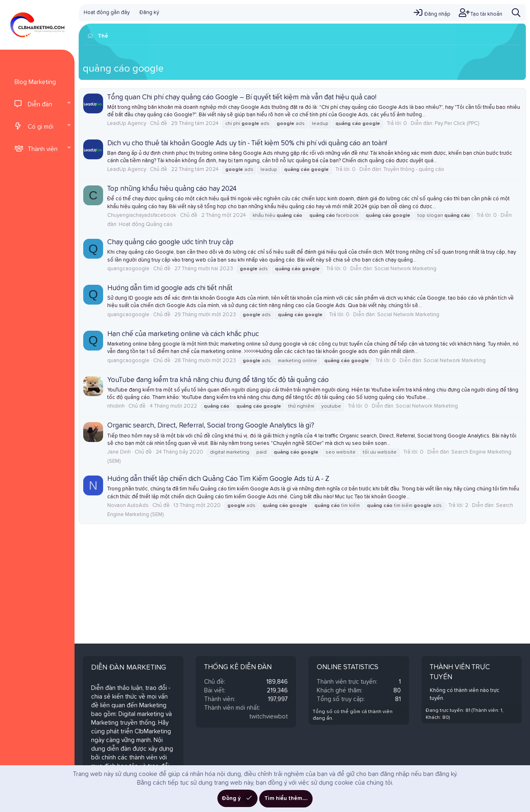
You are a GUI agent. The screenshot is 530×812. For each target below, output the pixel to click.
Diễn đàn (40, 105)
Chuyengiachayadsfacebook (142, 215)
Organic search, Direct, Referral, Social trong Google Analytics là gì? (211, 426)
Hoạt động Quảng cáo (146, 225)
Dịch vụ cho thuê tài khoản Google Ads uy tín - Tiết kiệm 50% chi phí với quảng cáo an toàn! (247, 143)
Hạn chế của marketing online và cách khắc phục (183, 334)
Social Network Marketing (405, 269)
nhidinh (116, 406)
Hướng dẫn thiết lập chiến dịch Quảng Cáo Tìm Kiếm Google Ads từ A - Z (218, 479)
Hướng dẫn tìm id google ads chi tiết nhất (170, 288)
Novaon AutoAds (128, 506)
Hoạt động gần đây (107, 13)
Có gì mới (41, 127)
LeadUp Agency (127, 124)
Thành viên (43, 149)
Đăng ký (149, 13)
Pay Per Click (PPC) (457, 124)
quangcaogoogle (128, 269)
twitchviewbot (269, 717)
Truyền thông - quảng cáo (414, 169)
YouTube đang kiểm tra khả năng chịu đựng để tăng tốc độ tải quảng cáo (218, 380)
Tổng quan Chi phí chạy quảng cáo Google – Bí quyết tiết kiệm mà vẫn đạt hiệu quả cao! (242, 97)
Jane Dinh (119, 452)
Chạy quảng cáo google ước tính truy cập (170, 242)
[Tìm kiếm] (516, 13)
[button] (69, 104)
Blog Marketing (35, 82)
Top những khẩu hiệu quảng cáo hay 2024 (172, 189)
